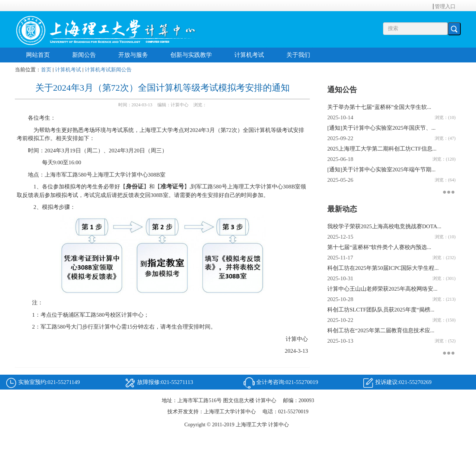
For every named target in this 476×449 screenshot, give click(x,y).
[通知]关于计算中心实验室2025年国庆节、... (381, 128)
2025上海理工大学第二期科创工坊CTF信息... (382, 149)
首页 (46, 70)
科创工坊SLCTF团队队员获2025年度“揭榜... (381, 310)
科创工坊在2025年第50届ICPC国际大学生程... (383, 268)
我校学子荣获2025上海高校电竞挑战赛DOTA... (384, 226)
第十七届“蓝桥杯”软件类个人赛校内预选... (379, 247)
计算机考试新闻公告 (108, 70)
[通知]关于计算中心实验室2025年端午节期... (381, 169)
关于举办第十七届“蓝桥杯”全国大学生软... (379, 107)
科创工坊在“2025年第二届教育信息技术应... (381, 330)
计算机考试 (68, 70)
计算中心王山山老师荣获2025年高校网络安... (382, 289)
